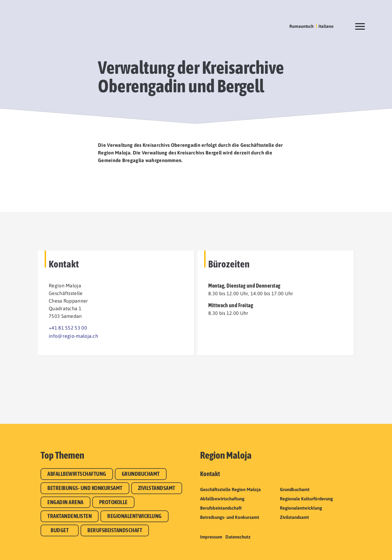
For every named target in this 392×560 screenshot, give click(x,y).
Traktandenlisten (70, 516)
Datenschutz (238, 537)
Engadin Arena (65, 502)
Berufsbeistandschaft (115, 530)
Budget (60, 530)
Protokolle (113, 502)
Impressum (211, 537)
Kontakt (210, 474)
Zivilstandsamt (157, 488)
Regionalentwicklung (134, 516)
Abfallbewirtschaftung (77, 474)
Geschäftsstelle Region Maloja (230, 489)
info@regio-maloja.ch (73, 336)
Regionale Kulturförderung (306, 499)
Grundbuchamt (141, 474)
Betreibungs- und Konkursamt (85, 488)
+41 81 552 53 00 (68, 328)
